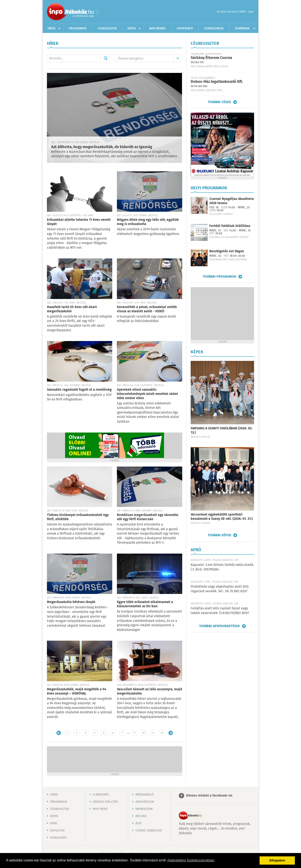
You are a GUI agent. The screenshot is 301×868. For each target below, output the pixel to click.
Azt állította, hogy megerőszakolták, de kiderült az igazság (102, 147)
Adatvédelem (145, 802)
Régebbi (171, 733)
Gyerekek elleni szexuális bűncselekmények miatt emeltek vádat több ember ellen (147, 394)
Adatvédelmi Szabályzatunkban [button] (191, 860)
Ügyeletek (57, 831)
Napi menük (157, 29)
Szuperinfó (185, 29)
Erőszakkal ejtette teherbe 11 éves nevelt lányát (79, 222)
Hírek (52, 29)
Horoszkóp (58, 838)
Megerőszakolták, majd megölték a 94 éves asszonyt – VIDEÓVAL (77, 691)
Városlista (98, 12)
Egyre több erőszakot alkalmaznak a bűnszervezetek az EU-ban (145, 604)
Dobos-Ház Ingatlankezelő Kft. (217, 82)
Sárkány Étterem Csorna (211, 58)
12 (162, 733)
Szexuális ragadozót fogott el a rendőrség (79, 390)
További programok (220, 277)
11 (153, 733)
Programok (78, 29)
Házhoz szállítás (105, 802)
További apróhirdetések (220, 626)
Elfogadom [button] (277, 860)
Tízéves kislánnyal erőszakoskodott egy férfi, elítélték (78, 517)
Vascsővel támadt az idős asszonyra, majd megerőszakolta (150, 691)
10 (144, 733)
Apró (54, 823)
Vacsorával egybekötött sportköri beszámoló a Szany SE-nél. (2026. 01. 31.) (222, 517)
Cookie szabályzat (149, 831)
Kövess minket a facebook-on (209, 796)
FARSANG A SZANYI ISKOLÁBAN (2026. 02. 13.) (222, 431)
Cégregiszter (107, 29)
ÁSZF (139, 823)
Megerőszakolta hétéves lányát (71, 602)
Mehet (105, 58)
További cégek (219, 102)
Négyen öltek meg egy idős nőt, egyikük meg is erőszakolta (148, 222)
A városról (101, 795)
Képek (132, 29)
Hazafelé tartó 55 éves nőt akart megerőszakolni (72, 309)
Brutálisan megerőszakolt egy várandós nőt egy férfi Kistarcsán (148, 517)
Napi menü (100, 809)
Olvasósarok (214, 29)
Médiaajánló (145, 795)
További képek (220, 535)
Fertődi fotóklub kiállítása (230, 226)
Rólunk (141, 816)
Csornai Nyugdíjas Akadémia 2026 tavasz (232, 201)
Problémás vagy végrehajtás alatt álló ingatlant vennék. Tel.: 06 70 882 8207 (220, 589)
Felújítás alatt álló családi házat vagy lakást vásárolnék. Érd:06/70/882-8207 (220, 611)
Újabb (59, 733)
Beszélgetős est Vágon (227, 251)
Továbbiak (242, 29)
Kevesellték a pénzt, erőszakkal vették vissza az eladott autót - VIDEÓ (147, 309)
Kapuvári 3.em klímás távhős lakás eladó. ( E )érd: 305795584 (222, 567)
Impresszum (144, 809)
